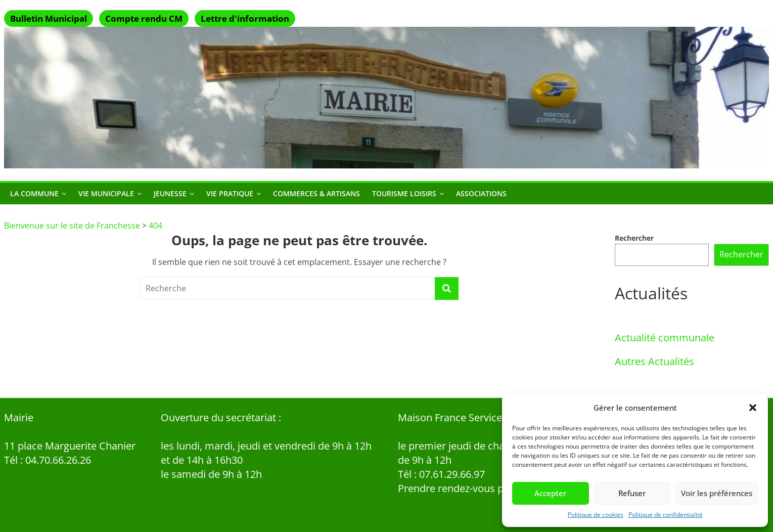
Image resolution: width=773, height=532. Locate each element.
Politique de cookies (596, 515)
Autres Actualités (654, 361)
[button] (753, 408)
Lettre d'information (245, 18)
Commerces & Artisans (316, 193)
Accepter (550, 493)
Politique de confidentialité (666, 515)
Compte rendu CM (144, 18)
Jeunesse (170, 193)
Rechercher (634, 238)
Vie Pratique (230, 193)
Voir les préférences (717, 493)
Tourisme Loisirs (404, 193)
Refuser (632, 493)
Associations (481, 193)
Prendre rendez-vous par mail (467, 488)
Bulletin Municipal (49, 18)
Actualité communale (665, 338)
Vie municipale (106, 193)
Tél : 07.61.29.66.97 (441, 474)
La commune (34, 193)
